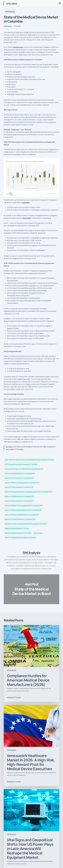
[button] (60, 3)
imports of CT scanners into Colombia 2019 (19, 478)
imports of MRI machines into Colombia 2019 (19, 496)
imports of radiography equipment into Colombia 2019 (23, 510)
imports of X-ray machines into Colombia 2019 (20, 519)
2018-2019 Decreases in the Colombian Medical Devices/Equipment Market (29, 460)
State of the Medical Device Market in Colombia (20, 538)
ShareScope (38, 533)
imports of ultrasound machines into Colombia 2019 (22, 515)
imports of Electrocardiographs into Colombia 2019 (22, 483)
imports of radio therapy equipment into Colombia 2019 (23, 506)
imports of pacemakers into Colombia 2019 (19, 501)
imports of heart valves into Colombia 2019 (19, 487)
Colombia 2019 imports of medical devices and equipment (24, 469)
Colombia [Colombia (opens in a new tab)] (26, 202)
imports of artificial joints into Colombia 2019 (20, 473)
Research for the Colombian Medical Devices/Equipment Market (26, 524)
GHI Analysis (10, 12)
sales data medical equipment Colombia (18, 533)
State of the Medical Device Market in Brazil (31, 589)
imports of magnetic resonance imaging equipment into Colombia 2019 (28, 492)
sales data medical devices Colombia (17, 528)
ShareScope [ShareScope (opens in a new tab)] (18, 47)
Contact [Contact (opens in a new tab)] (9, 447)
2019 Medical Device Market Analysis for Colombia (21, 464)
